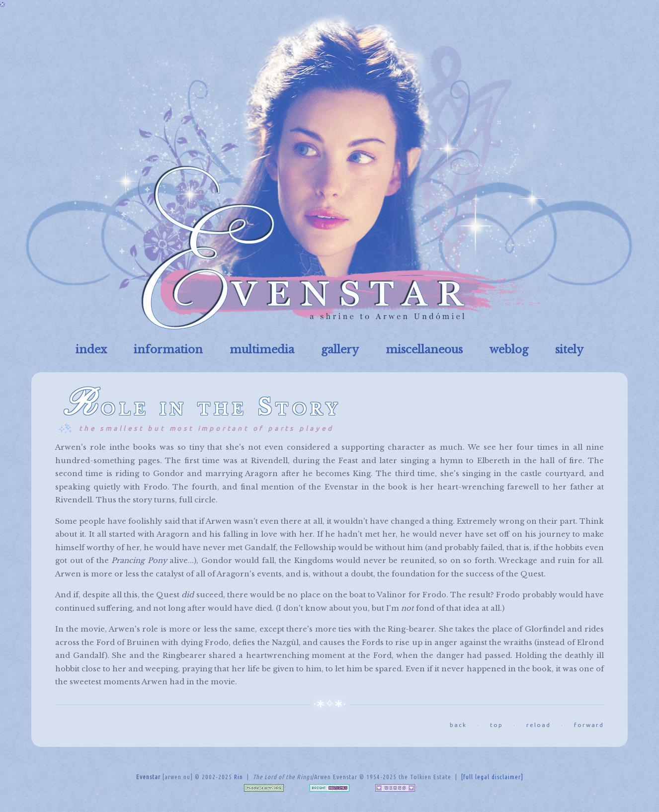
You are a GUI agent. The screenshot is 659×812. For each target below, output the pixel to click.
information (168, 350)
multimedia (262, 350)
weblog (509, 350)
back (458, 725)
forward (589, 725)
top (496, 725)
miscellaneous (424, 350)
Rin (239, 777)
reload (538, 725)
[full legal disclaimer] (492, 777)
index (91, 350)
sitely (569, 350)
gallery (340, 350)
